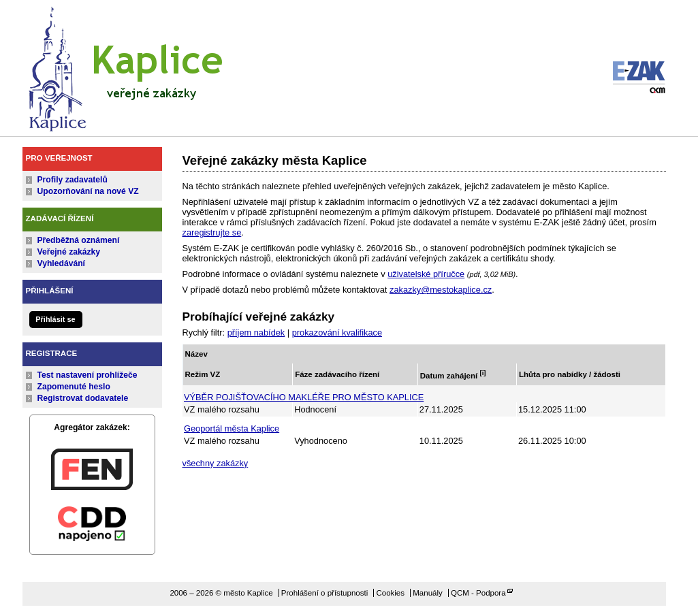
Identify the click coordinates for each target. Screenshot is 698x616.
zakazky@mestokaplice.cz (441, 290)
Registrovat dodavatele (83, 398)
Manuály (428, 593)
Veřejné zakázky (69, 252)
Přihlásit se (55, 319)
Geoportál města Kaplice (232, 428)
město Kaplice (125, 66)
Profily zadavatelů (73, 180)
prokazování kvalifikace (337, 333)
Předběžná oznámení (79, 240)
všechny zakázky (216, 463)
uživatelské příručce (426, 274)
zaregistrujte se (212, 232)
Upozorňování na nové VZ (88, 191)
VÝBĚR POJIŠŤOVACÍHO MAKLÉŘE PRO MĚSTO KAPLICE (304, 397)
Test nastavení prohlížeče (88, 375)
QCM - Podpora (478, 593)
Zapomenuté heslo (74, 387)
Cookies (390, 593)
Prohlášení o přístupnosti (324, 593)
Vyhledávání (62, 263)
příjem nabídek (256, 333)
